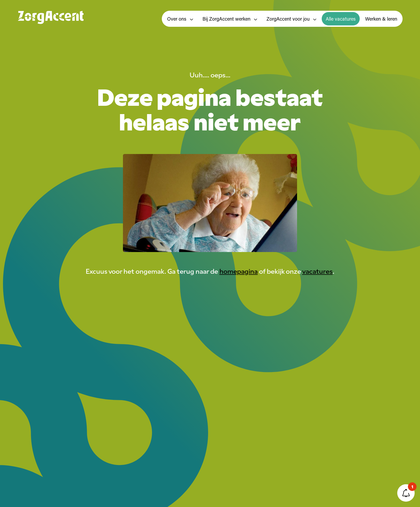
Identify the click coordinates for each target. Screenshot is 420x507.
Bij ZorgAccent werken (230, 19)
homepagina (239, 271)
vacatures (317, 271)
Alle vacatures (341, 19)
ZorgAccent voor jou (291, 19)
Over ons (180, 19)
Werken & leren (381, 19)
